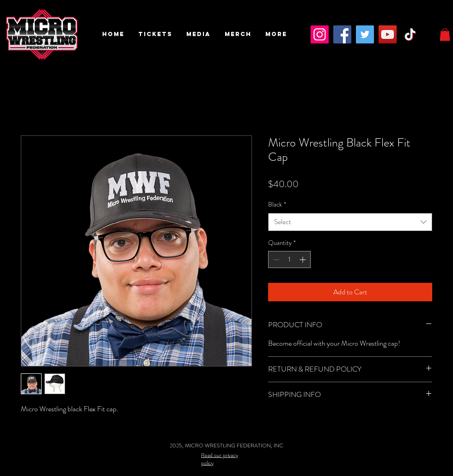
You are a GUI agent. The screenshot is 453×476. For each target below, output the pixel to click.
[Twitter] (365, 34)
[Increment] (303, 259)
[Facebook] (342, 34)
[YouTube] (388, 34)
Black (277, 204)
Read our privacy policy (220, 459)
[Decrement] (275, 259)
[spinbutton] (289, 259)
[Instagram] (320, 34)
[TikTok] (410, 34)
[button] (155, 34)
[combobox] (350, 222)
